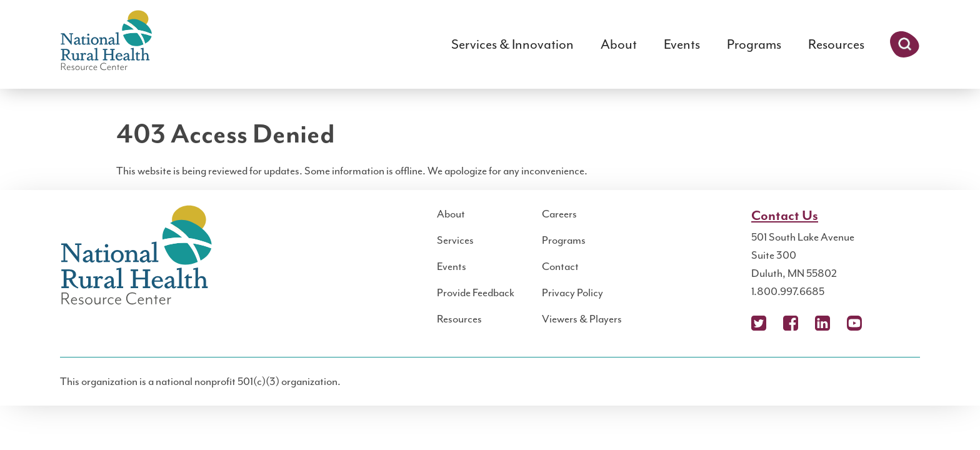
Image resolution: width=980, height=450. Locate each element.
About (619, 44)
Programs (754, 44)
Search (905, 44)
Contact (560, 266)
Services (455, 240)
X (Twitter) (759, 323)
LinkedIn (822, 323)
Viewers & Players (582, 319)
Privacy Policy (572, 292)
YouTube (854, 323)
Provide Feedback (476, 292)
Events (682, 44)
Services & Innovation (512, 44)
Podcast (886, 323)
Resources (836, 44)
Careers (559, 214)
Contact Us (785, 216)
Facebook (791, 323)
